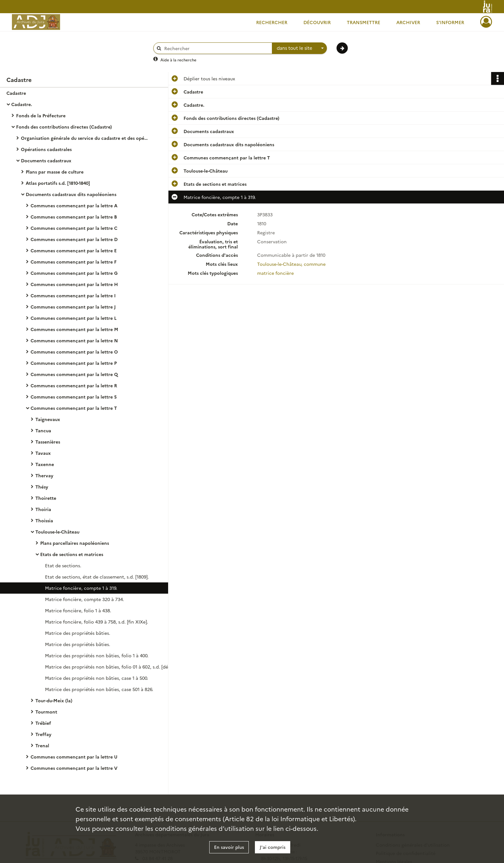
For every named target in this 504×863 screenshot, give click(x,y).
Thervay (44, 475)
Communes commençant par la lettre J (73, 307)
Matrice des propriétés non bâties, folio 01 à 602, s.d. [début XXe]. (109, 667)
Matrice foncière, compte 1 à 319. (81, 588)
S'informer (450, 22)
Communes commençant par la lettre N (74, 340)
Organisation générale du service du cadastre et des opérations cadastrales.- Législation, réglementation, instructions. (85, 138)
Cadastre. (22, 104)
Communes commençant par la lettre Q (74, 374)
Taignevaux (48, 419)
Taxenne (45, 464)
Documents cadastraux (46, 160)
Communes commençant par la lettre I (73, 295)
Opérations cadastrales (46, 149)
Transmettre (364, 22)
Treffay (43, 734)
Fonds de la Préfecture (41, 115)
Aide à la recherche (178, 60)
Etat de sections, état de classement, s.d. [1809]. (97, 577)
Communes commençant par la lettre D (74, 239)
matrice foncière (275, 273)
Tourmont (46, 712)
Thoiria (43, 509)
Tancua (43, 430)
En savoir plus (229, 847)
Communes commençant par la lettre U (74, 757)
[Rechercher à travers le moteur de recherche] (216, 48)
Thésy (42, 487)
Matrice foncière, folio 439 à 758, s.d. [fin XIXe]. (97, 622)
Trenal (42, 745)
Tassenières (48, 442)
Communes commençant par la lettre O (74, 352)
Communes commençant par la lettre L (74, 318)
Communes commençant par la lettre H (74, 284)
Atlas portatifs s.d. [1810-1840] (58, 183)
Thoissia (44, 520)
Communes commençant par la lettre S (74, 397)
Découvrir (317, 22)
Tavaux (43, 453)
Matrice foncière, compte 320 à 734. (85, 599)
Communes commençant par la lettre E (74, 250)
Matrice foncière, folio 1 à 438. (78, 610)
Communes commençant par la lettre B (74, 217)
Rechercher (272, 22)
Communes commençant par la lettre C (74, 228)
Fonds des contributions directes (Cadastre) (64, 127)
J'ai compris (273, 847)
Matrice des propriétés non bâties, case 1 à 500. (97, 678)
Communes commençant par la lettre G (74, 273)
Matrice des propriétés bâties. (78, 633)
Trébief (43, 723)
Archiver (408, 22)
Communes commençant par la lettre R (74, 385)
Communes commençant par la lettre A (74, 205)
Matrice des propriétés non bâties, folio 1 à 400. (97, 655)
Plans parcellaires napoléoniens (75, 543)
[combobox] (300, 48)
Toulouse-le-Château (57, 532)
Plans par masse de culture (55, 172)
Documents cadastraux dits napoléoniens (71, 194)
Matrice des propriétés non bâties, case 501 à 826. (99, 689)
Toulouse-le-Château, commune (291, 264)
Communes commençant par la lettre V (74, 768)
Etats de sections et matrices (72, 554)
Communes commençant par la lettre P (74, 363)
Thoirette (46, 498)
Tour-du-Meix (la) (54, 700)
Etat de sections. (63, 565)
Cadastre (16, 93)
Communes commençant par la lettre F (74, 262)
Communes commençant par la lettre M (74, 329)
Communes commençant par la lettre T (74, 408)
